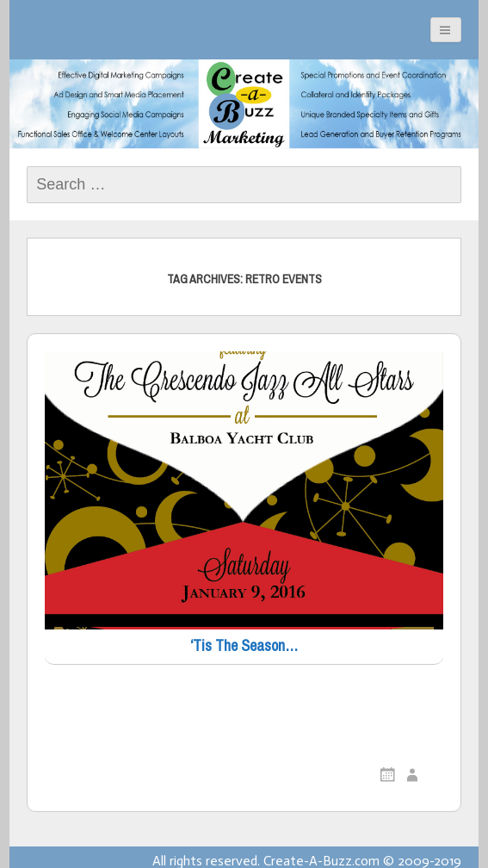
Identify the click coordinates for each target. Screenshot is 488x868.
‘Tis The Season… (244, 646)
